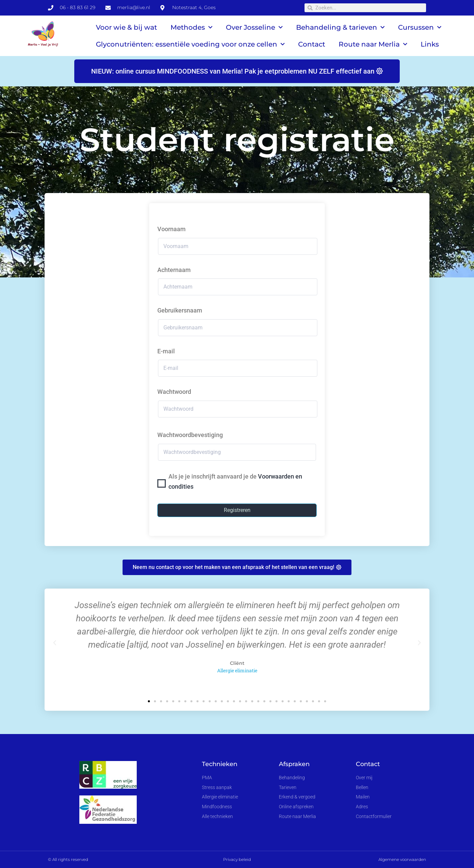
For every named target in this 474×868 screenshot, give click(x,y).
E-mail (166, 351)
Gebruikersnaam (180, 310)
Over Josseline (254, 27)
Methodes (191, 27)
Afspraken (294, 764)
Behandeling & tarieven (340, 27)
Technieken (220, 764)
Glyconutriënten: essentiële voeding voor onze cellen (190, 44)
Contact (312, 44)
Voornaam (172, 229)
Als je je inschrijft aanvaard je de (235, 482)
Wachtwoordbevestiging (190, 435)
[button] (55, 643)
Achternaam (174, 270)
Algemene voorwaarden (402, 859)
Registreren (237, 510)
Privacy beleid (237, 859)
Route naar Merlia (373, 44)
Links (430, 44)
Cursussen (420, 27)
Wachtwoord (174, 392)
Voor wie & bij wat (126, 27)
